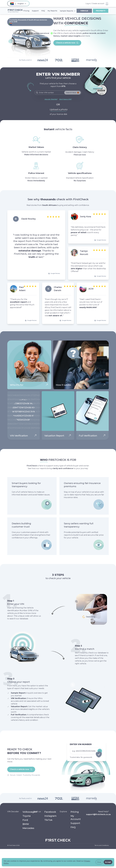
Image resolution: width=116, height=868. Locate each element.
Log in (88, 4)
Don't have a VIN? (65, 99)
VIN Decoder (13, 812)
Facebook (50, 812)
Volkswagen (30, 812)
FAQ (73, 827)
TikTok (48, 820)
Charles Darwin (58, 289)
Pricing (75, 812)
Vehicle (84, 11)
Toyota (27, 816)
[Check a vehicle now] (85, 747)
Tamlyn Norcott (84, 253)
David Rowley (28, 219)
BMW (26, 824)
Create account (98, 4)
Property (101, 11)
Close (99, 862)
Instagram (50, 816)
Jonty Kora (85, 217)
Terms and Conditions (102, 845)
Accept (108, 862)
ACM (91, 289)
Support (75, 823)
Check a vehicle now (67, 43)
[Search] (58, 93)
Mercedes (28, 828)
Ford (25, 820)
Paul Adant (22, 289)
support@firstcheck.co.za (98, 814)
